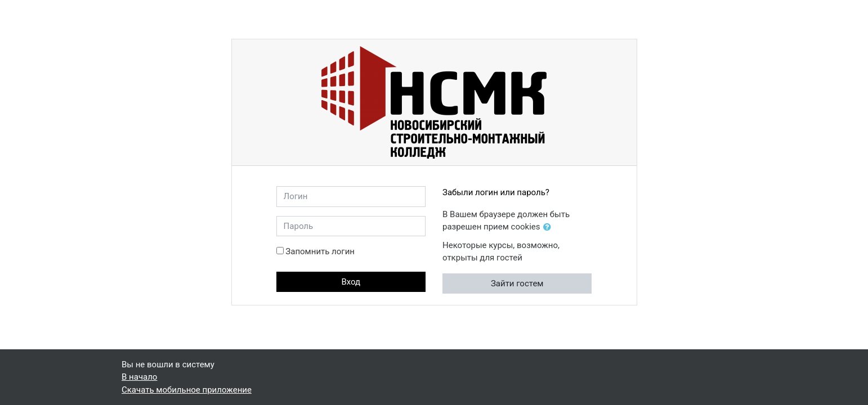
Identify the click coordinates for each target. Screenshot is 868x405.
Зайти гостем (517, 283)
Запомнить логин (320, 251)
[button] (549, 228)
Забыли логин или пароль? (496, 192)
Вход (351, 282)
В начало (139, 377)
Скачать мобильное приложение (187, 390)
